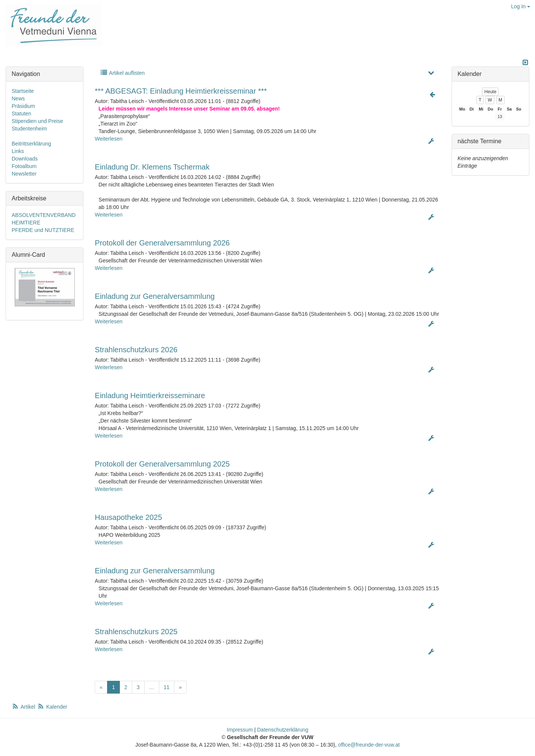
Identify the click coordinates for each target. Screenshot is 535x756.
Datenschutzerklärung (283, 730)
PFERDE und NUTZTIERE (43, 230)
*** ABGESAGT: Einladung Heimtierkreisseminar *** (181, 91)
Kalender (52, 707)
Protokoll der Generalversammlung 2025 (162, 464)
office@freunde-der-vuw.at (369, 745)
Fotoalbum (24, 166)
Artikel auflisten (122, 73)
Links (18, 151)
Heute (490, 92)
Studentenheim (29, 129)
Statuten (21, 114)
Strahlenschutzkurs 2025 (136, 632)
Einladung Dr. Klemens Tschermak (152, 167)
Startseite (23, 91)
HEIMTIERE (26, 223)
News (18, 98)
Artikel (24, 707)
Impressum (240, 730)
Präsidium (23, 106)
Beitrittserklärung (31, 144)
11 (167, 687)
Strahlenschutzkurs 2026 (136, 350)
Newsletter (24, 174)
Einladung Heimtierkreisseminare (150, 395)
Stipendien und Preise (37, 121)
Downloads (25, 159)
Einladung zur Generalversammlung (155, 296)
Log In (521, 6)
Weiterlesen (109, 139)
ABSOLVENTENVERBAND (44, 215)
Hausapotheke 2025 (128, 517)
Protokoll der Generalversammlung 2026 (162, 243)
